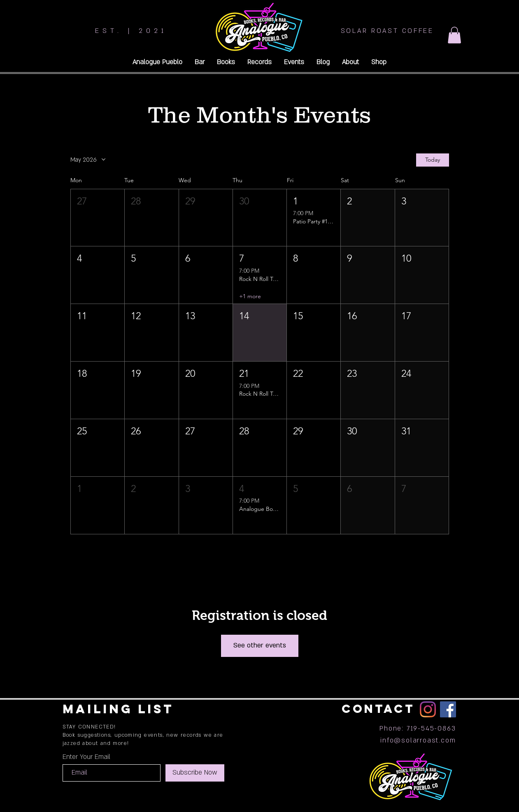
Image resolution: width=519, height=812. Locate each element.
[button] (454, 35)
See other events (260, 645)
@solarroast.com (425, 740)
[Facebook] (448, 709)
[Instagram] (428, 709)
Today (433, 160)
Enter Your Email (86, 757)
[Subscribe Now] (195, 773)
